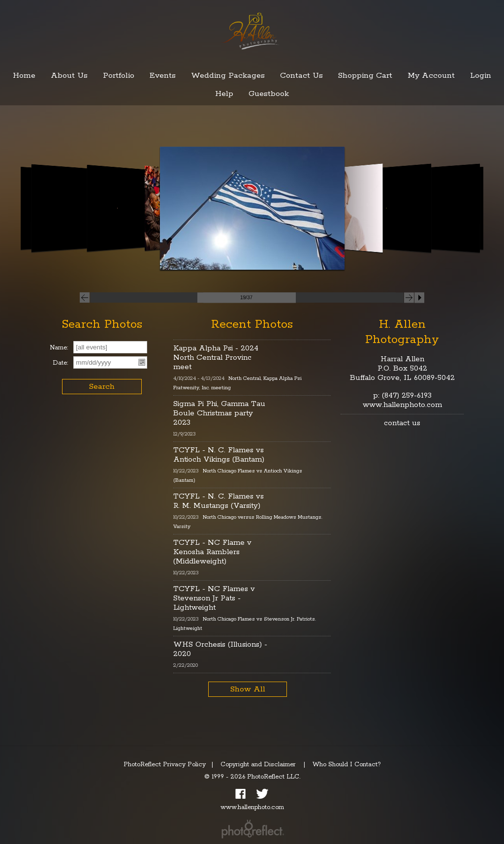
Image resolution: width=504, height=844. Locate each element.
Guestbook (269, 94)
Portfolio (119, 76)
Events (163, 76)
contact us (402, 423)
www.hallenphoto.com (402, 405)
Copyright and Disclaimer (259, 765)
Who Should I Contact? (347, 765)
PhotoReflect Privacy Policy (165, 765)
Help (224, 94)
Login (481, 76)
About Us (69, 76)
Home (24, 76)
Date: (60, 363)
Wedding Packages (228, 76)
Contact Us (301, 76)
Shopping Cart (365, 76)
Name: (59, 348)
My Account (431, 76)
